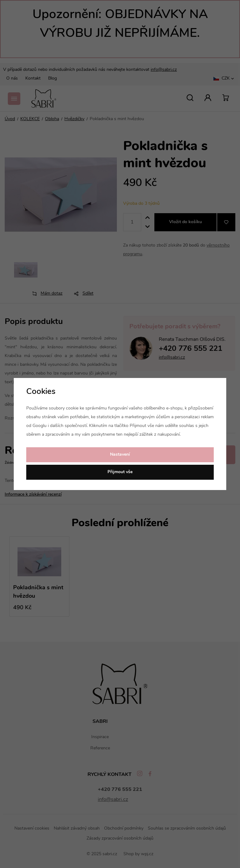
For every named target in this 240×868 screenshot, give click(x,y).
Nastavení (120, 455)
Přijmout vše (120, 472)
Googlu (40, 426)
